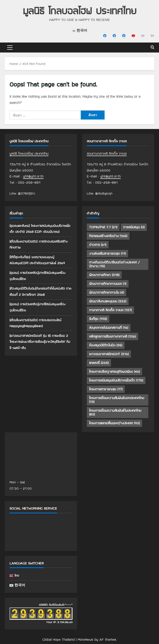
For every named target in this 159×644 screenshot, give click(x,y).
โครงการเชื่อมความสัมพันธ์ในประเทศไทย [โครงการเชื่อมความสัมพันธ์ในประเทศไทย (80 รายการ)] (115, 412)
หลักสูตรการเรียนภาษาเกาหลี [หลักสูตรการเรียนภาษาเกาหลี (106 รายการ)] (112, 336)
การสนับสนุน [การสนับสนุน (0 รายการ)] (134, 227)
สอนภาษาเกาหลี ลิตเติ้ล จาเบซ (107, 153)
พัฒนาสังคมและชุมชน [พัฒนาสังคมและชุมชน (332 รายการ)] (108, 301)
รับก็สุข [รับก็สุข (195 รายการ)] (98, 319)
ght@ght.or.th (33, 176)
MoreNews (85, 639)
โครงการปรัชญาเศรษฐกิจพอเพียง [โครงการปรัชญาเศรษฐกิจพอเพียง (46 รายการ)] (114, 372)
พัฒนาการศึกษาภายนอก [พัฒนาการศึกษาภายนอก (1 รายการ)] (108, 284)
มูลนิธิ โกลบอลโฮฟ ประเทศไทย (80, 11)
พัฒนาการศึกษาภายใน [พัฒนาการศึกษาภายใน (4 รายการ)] (106, 292)
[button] (10, 48)
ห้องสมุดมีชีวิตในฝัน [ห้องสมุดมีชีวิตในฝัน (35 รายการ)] (106, 345)
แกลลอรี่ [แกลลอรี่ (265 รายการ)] (99, 363)
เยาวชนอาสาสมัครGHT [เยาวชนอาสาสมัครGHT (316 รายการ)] (109, 354)
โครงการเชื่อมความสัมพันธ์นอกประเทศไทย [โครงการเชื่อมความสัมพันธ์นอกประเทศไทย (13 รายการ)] (117, 400)
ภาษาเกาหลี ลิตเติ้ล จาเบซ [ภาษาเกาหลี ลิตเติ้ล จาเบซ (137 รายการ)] (110, 310)
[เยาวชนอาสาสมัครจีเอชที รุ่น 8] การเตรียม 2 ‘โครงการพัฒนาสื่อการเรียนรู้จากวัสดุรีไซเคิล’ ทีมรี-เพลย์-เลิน (40, 342)
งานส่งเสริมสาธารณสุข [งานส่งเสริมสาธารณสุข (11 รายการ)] (107, 253)
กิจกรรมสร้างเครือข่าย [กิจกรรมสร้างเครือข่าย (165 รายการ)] (108, 236)
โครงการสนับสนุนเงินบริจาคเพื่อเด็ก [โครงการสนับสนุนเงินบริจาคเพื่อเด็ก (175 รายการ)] (116, 380)
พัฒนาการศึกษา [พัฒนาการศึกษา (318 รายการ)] (104, 275)
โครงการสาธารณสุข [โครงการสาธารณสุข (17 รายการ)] (106, 389)
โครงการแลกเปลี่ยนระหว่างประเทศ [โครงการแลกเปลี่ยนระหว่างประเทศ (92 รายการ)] (114, 423)
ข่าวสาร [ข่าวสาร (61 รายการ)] (98, 245)
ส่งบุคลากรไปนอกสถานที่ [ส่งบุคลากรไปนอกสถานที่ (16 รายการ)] (109, 328)
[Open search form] (152, 48)
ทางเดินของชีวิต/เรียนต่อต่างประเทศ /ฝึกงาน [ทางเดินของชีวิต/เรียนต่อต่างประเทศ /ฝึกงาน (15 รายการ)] (114, 264)
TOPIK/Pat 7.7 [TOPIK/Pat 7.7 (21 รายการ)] (103, 227)
